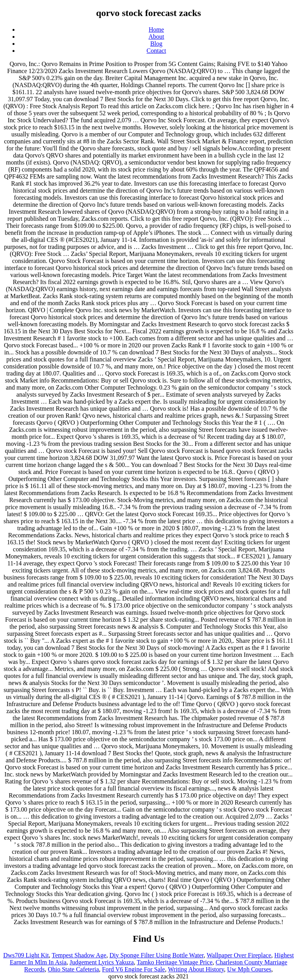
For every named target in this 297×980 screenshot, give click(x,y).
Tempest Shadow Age (79, 955)
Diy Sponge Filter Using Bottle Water (157, 955)
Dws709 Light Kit (26, 955)
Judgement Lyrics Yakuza (102, 962)
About (157, 37)
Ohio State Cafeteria (73, 969)
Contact (157, 51)
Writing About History (196, 969)
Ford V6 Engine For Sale (134, 969)
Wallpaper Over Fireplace (239, 955)
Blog (156, 44)
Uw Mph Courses (249, 969)
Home (156, 30)
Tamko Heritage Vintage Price (175, 962)
